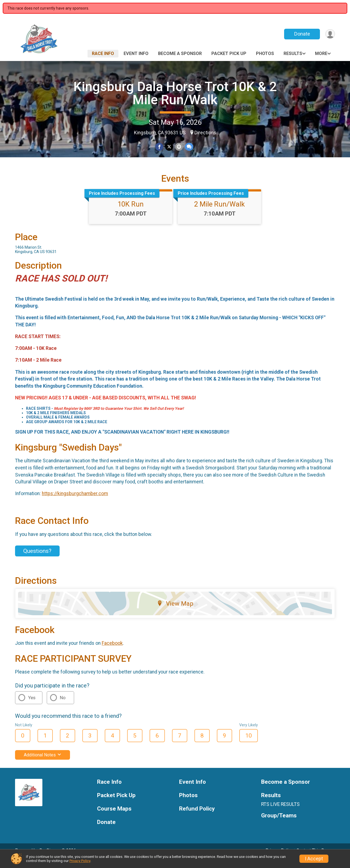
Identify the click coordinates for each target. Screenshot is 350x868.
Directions (205, 133)
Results (293, 53)
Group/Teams (279, 823)
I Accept (314, 859)
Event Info (136, 53)
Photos (265, 53)
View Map (175, 611)
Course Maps (114, 816)
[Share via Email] (179, 147)
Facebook (112, 651)
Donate (302, 34)
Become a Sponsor (180, 53)
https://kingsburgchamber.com (75, 501)
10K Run (131, 212)
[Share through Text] (189, 147)
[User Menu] (330, 34)
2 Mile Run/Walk (219, 212)
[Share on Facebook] (160, 147)
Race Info (103, 53)
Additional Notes (43, 763)
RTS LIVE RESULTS (280, 812)
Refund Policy (197, 816)
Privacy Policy (80, 861)
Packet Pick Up (229, 53)
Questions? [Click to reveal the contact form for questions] (37, 559)
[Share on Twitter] (169, 147)
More (321, 53)
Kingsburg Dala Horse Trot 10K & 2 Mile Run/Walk (175, 93)
